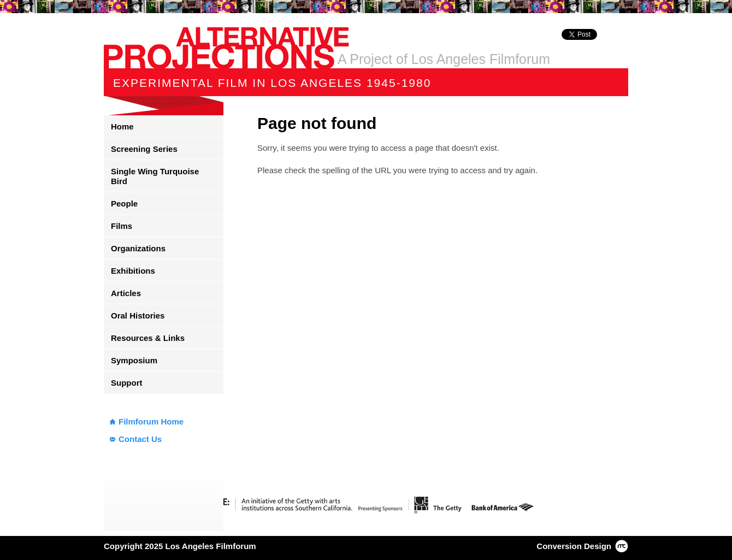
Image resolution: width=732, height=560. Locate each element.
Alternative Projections (226, 48)
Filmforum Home (151, 422)
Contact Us (140, 439)
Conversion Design (574, 546)
